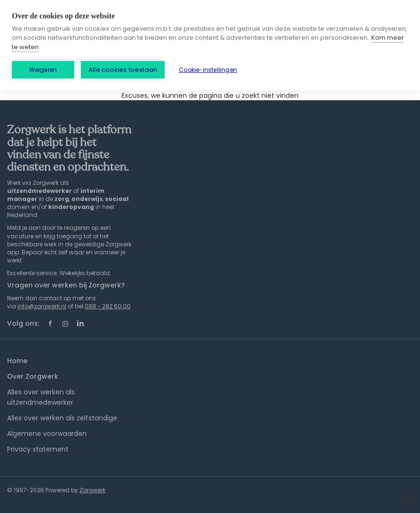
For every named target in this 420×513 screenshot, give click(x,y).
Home (17, 361)
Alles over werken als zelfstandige (62, 418)
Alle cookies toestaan (123, 70)
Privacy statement (38, 449)
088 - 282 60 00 (108, 306)
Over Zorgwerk (33, 376)
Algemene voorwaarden (47, 434)
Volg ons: (23, 323)
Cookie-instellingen (208, 70)
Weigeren (43, 70)
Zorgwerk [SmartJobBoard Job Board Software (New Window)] (92, 490)
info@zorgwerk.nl (42, 306)
